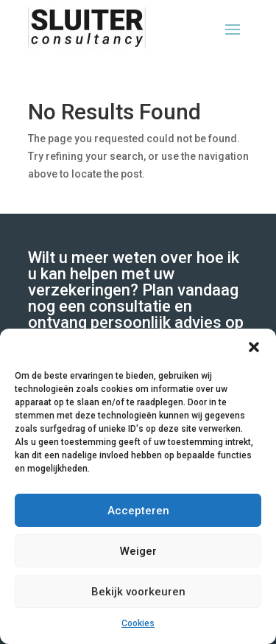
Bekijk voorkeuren (138, 592)
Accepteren (138, 511)
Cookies (138, 623)
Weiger (138, 551)
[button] (254, 347)
